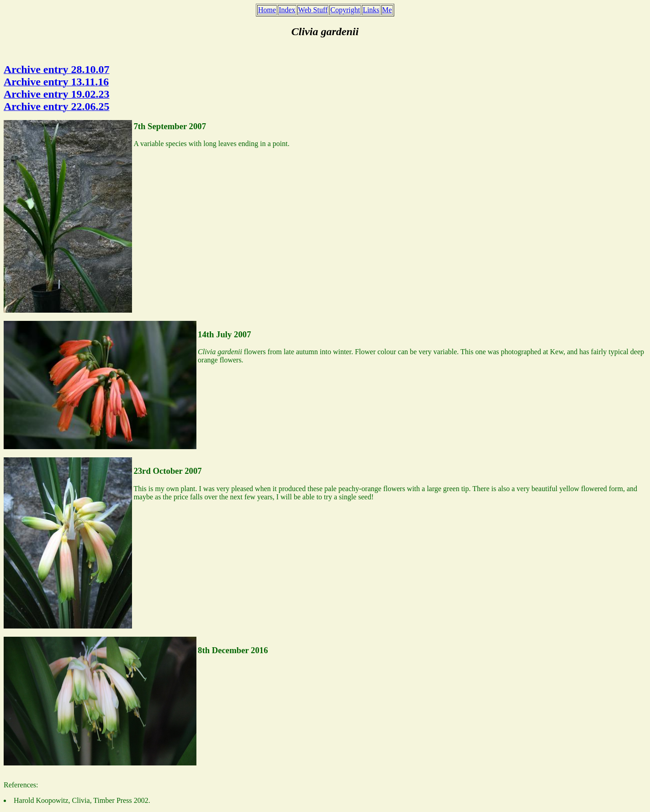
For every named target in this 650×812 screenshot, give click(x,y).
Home (267, 10)
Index (287, 10)
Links (371, 10)
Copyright (345, 10)
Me (387, 10)
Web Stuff (313, 10)
